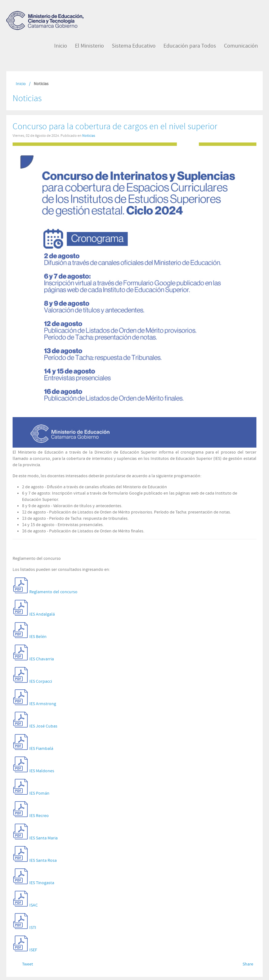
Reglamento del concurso (53, 592)
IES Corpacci (41, 681)
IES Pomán (39, 793)
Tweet (28, 964)
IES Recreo (39, 816)
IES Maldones (42, 771)
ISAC (34, 905)
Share (248, 964)
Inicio (21, 84)
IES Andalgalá (42, 614)
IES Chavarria (42, 659)
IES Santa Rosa (43, 861)
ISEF (33, 950)
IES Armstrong (43, 704)
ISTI (33, 928)
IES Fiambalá (41, 749)
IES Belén (38, 637)
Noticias (89, 136)
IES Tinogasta (42, 883)
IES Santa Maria (43, 838)
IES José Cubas (43, 726)
